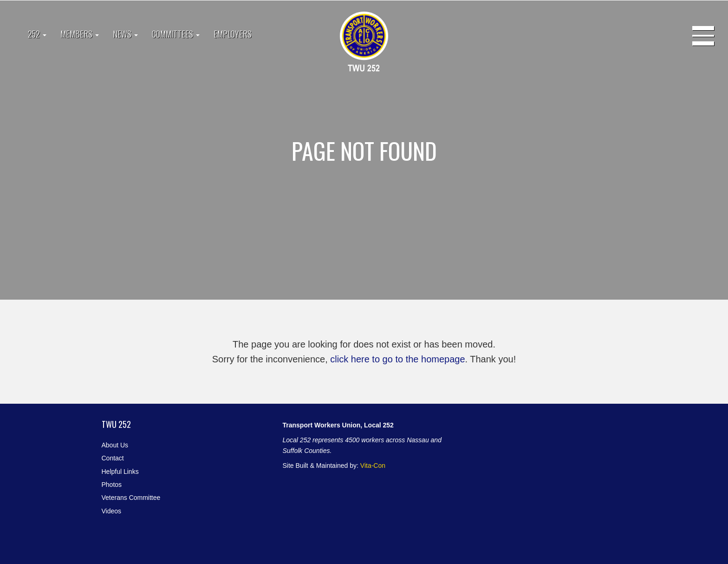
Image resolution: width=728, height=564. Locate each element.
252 (37, 34)
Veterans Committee (131, 498)
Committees (176, 34)
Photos (112, 485)
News (125, 34)
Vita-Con (373, 466)
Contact (113, 458)
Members (80, 34)
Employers (233, 34)
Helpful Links (120, 472)
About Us (115, 445)
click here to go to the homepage (397, 359)
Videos (112, 511)
